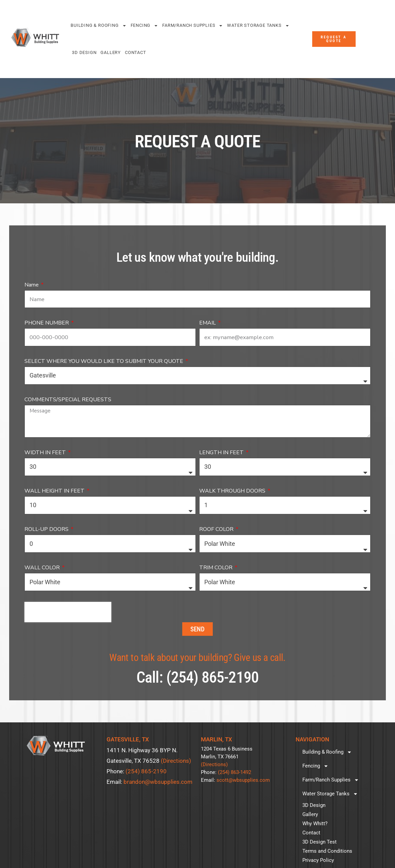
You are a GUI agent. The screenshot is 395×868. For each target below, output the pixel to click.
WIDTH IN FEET (46, 453)
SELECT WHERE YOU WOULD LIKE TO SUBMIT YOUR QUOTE (105, 361)
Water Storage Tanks (258, 26)
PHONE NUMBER (47, 323)
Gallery (111, 52)
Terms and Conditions (327, 851)
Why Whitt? (315, 824)
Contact (136, 52)
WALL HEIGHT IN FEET (55, 491)
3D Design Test (319, 842)
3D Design (84, 52)
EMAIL (208, 323)
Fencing (145, 26)
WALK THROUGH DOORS (233, 491)
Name (32, 285)
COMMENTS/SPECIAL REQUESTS (68, 400)
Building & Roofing (98, 26)
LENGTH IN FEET (222, 453)
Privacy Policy (318, 860)
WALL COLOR (43, 568)
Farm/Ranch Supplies (193, 26)
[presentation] (68, 612)
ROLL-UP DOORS (47, 529)
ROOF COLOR (217, 529)
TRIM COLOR (217, 568)
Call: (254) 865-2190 (197, 677)
